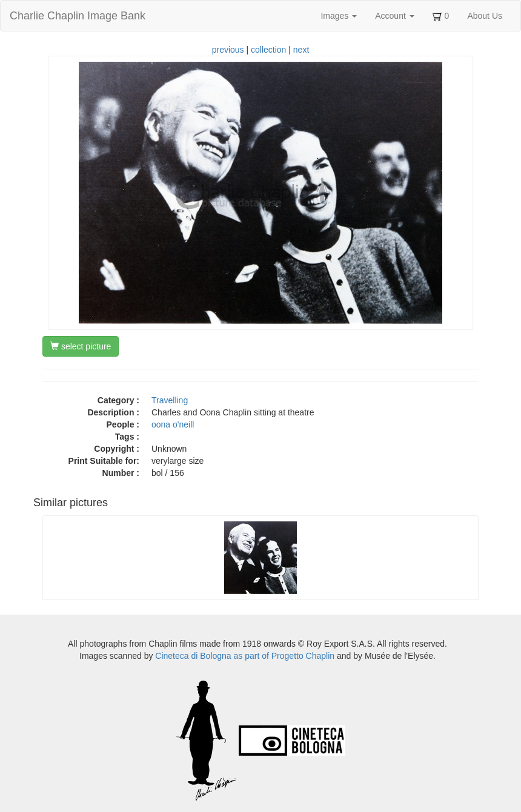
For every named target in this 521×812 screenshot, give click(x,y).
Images (339, 16)
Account (394, 16)
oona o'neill (173, 424)
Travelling (170, 400)
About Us (485, 16)
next (301, 50)
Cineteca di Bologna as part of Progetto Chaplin (245, 656)
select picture (81, 346)
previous (228, 50)
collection (268, 50)
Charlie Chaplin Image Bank (78, 16)
